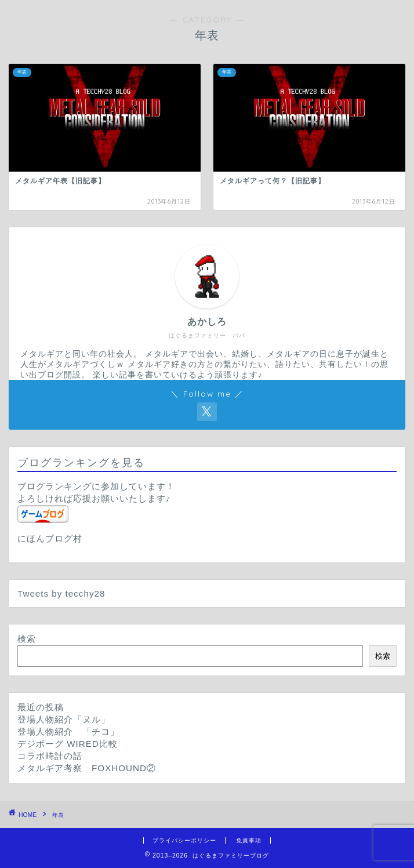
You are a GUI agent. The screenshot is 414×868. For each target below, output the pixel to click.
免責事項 (249, 840)
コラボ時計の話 (50, 756)
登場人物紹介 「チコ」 (68, 731)
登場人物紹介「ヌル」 (64, 719)
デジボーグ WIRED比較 (68, 744)
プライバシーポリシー (184, 840)
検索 (27, 639)
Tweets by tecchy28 (61, 593)
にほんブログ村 (50, 538)
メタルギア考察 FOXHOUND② (87, 768)
